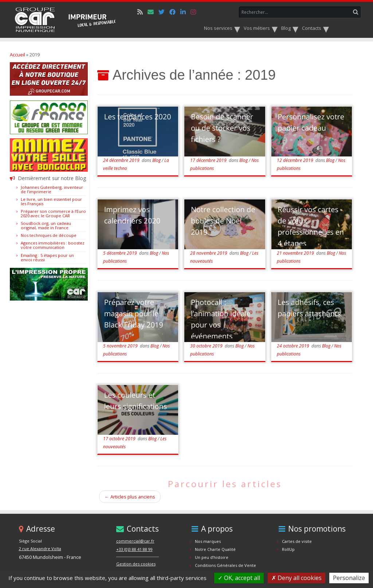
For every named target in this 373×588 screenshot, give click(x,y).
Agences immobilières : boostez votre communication (53, 245)
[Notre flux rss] (142, 12)
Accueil (17, 55)
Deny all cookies (297, 578)
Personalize (349, 578)
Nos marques (208, 541)
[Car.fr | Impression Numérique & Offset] (66, 20)
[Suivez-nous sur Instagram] (196, 12)
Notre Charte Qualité (215, 549)
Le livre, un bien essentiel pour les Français (51, 201)
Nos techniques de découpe (49, 235)
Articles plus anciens (130, 497)
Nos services (219, 28)
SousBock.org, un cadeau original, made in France (46, 225)
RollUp (288, 549)
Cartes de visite (297, 541)
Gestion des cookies (136, 564)
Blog (286, 28)
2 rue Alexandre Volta (40, 549)
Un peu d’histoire (212, 557)
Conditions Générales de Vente (225, 565)
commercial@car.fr (135, 541)
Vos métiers (257, 28)
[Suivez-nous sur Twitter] (164, 12)
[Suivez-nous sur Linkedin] (185, 12)
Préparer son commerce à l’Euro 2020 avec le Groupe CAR (53, 213)
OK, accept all (239, 578)
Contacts (312, 28)
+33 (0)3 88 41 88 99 (134, 549)
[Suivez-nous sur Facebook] (175, 12)
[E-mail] (153, 12)
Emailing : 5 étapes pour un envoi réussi (47, 257)
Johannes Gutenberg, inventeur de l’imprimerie (52, 189)
